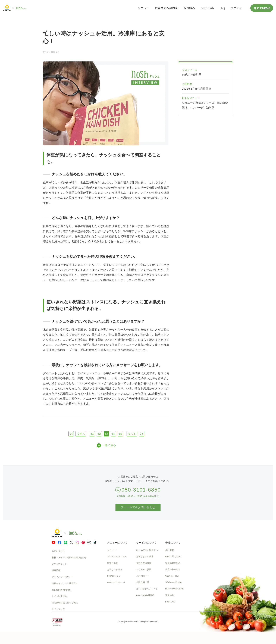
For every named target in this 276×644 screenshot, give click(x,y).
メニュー (144, 8)
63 (106, 434)
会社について (173, 543)
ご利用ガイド (143, 576)
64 (113, 434)
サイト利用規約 (59, 596)
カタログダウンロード (147, 589)
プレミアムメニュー (117, 557)
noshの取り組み (173, 557)
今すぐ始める (262, 8)
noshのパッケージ (116, 582)
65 (120, 434)
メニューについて (117, 543)
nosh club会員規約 (145, 595)
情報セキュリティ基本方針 (65, 583)
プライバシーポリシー (63, 577)
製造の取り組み (173, 563)
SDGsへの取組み (174, 582)
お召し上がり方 (115, 570)
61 (92, 434)
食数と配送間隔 (144, 563)
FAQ (222, 8)
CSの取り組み (172, 576)
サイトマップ (58, 609)
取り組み (189, 8)
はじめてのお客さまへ (147, 550)
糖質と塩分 (113, 563)
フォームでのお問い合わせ (138, 507)
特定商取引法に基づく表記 (65, 603)
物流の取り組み (173, 570)
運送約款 (170, 595)
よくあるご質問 (144, 570)
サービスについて (146, 543)
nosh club (207, 8)
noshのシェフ (114, 576)
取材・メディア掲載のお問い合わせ (69, 558)
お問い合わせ (58, 551)
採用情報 (56, 570)
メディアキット (59, 564)
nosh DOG (170, 602)
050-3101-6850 (141, 490)
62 (99, 434)
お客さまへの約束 (166, 8)
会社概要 (170, 550)
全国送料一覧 (143, 582)
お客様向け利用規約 (62, 590)
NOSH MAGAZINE (175, 589)
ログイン (236, 8)
